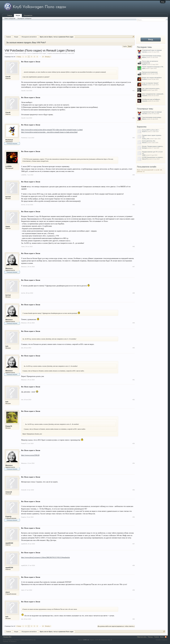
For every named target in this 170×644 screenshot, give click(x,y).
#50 (134, 348)
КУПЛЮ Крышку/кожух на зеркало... (153, 157)
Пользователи (28, 15)
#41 (134, 91)
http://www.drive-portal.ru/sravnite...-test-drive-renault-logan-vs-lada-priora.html (49, 132)
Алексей (9, 492)
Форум (18, 15)
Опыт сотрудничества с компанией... (153, 94)
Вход (163, 2)
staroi (7, 592)
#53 (134, 443)
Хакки (8, 226)
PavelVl (144, 90)
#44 (134, 175)
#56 (134, 517)
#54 (134, 463)
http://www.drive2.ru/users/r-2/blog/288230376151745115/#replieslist (45, 557)
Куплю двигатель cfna (149, 141)
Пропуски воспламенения (150, 72)
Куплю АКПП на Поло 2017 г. (151, 130)
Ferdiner (145, 79)
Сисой (8, 77)
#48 (134, 293)
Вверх (162, 637)
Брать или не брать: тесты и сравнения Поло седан (30, 53)
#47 (134, 267)
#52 (134, 400)
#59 (134, 590)
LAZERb (8, 166)
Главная (10, 15)
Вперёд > (48, 57)
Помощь (150, 637)
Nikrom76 (145, 159)
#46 (134, 247)
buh (7, 346)
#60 (134, 619)
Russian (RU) (7, 637)
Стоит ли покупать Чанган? (150, 83)
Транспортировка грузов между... (152, 56)
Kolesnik (145, 96)
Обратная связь (142, 637)
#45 (134, 205)
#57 (134, 544)
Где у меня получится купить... (151, 88)
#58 (134, 565)
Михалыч (9, 268)
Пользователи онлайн (147, 167)
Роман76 (9, 426)
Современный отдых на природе (152, 50)
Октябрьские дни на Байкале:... (152, 99)
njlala (144, 68)
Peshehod (9, 140)
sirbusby (64, 53)
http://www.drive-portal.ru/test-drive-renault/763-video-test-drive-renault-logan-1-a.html (52, 130)
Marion (144, 57)
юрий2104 (9, 543)
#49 (134, 323)
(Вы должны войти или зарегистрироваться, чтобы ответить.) (116, 626)
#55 (134, 490)
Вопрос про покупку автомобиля (152, 78)
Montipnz (145, 148)
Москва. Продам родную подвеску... (153, 146)
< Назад (18, 57)
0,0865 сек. (86, 640)
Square (144, 64)
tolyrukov (145, 52)
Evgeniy (8, 516)
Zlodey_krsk (146, 139)
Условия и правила (161, 640)
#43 (134, 138)
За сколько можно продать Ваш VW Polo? (26, 42)
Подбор (125, 46)
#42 (134, 118)
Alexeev (144, 143)
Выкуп (130, 46)
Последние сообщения (24, 18)
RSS (166, 637)
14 (43, 57)
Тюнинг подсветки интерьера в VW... (153, 67)
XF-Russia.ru (13, 641)
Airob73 (144, 132)
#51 (134, 380)
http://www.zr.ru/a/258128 (30, 455)
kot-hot (8, 197)
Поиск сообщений (10, 18)
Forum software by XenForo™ (19, 640)
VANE (144, 155)
